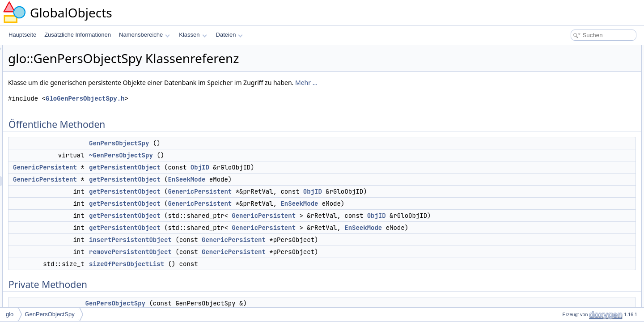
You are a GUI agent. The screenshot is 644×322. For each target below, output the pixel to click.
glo (10, 314)
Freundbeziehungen (568, 237)
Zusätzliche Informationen (78, 35)
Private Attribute (563, 198)
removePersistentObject (242, 262)
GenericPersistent (157, 167)
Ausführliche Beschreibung (576, 257)
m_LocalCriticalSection (579, 208)
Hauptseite (22, 35)
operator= (563, 188)
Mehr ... (418, 83)
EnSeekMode (298, 179)
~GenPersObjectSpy (233, 155)
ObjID (312, 167)
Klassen (193, 35)
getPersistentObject (237, 167)
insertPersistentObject (242, 250)
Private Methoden (565, 168)
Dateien (229, 35)
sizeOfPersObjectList (238, 274)
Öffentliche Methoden (570, 50)
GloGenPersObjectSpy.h (197, 99)
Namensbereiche (144, 35)
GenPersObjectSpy (231, 143)
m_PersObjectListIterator (581, 227)
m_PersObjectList (573, 217)
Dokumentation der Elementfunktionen (590, 306)
